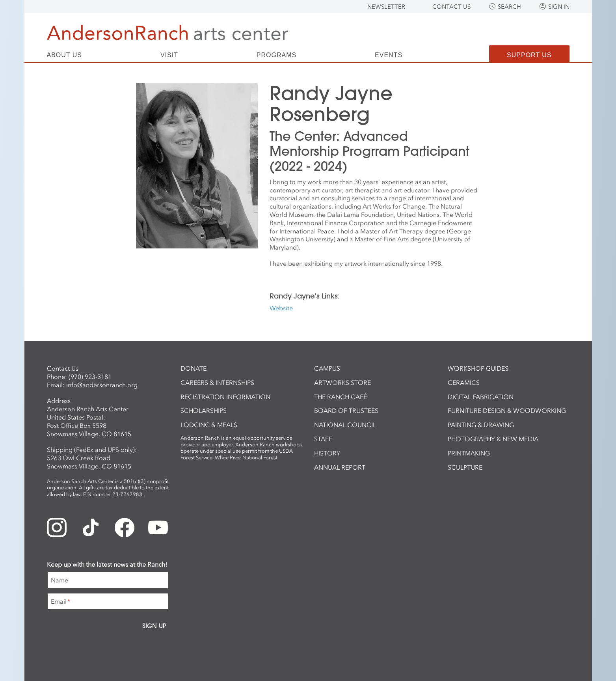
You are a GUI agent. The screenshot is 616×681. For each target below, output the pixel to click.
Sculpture (465, 467)
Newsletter (386, 7)
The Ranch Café (341, 397)
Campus (327, 368)
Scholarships (204, 410)
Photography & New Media (493, 439)
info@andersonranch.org (102, 385)
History (327, 453)
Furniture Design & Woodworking (507, 410)
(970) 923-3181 (90, 377)
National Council (345, 425)
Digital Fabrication (481, 397)
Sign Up (154, 626)
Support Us (529, 55)
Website (281, 308)
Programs (276, 55)
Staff (323, 439)
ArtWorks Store (342, 382)
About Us (65, 55)
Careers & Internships (217, 382)
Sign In (559, 7)
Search (509, 7)
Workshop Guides (478, 368)
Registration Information (225, 397)
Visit (169, 55)
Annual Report (340, 467)
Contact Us (451, 7)
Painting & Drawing (481, 425)
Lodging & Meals (209, 425)
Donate (194, 368)
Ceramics (464, 382)
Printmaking (469, 453)
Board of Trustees (346, 410)
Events (389, 55)
